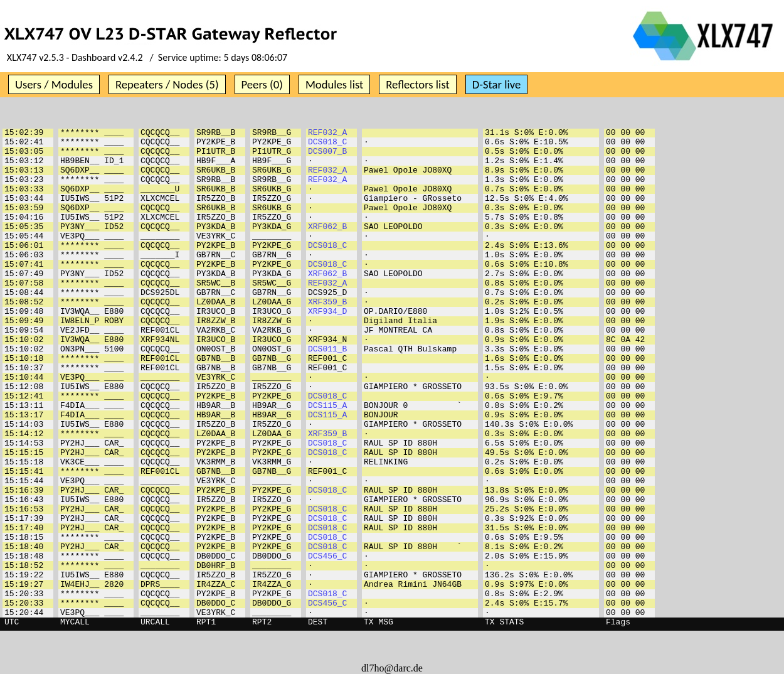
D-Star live (497, 84)
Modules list (334, 84)
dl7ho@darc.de (392, 668)
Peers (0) (262, 84)
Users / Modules (54, 84)
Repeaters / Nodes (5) (167, 84)
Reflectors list (417, 84)
